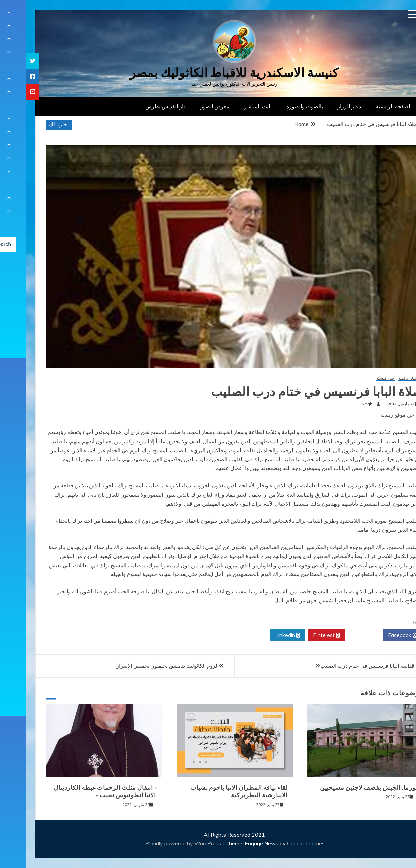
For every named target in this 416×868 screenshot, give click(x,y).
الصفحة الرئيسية (367, 106)
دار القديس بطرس (139, 106)
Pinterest (300, 635)
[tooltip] (7, 61)
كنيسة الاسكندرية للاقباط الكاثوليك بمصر (208, 73)
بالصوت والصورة (278, 106)
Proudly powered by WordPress (158, 843)
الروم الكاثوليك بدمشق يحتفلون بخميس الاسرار (141, 666)
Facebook (376, 635)
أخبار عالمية (382, 379)
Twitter (338, 635)
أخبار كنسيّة (360, 379)
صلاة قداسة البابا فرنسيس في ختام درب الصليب (347, 666)
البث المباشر (232, 106)
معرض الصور (189, 106)
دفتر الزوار (323, 106)
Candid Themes (280, 843)
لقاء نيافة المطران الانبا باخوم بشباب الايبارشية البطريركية (213, 792)
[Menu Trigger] (386, 14)
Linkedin (262, 635)
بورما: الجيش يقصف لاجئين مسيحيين (343, 788)
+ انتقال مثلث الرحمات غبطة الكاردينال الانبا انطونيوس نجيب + (79, 792)
